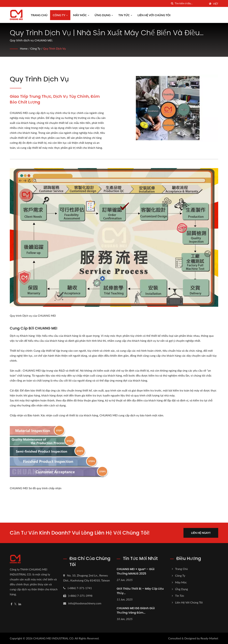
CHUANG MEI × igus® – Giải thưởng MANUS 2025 (136, 571)
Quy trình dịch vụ (54, 48)
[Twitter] (15, 604)
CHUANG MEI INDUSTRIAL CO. (54, 638)
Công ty (60, 15)
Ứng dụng (104, 15)
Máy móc (81, 15)
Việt (216, 4)
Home (24, 48)
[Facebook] (11, 604)
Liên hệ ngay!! (201, 533)
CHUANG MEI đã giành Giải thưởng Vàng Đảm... (136, 610)
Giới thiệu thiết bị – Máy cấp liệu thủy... (140, 591)
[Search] (191, 3)
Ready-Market (209, 638)
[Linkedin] (20, 604)
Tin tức (125, 15)
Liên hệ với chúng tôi (154, 15)
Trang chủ (39, 15)
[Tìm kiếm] (172, 3)
